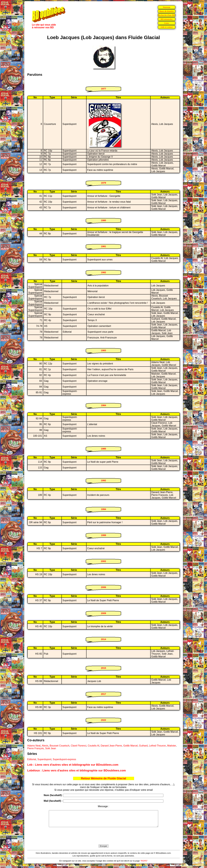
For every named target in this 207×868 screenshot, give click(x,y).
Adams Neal (34, 746)
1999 (103, 535)
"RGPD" (144, 864)
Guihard (143, 746)
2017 (103, 694)
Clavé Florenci (79, 746)
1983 (103, 350)
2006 (103, 587)
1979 (103, 183)
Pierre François (36, 748)
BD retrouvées (166, 19)
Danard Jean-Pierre (111, 746)
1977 (103, 89)
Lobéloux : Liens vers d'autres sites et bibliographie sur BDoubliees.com (77, 770)
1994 (103, 509)
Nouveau (167, 7)
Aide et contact (167, 27)
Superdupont (44, 759)
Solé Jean (51, 748)
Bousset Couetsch (59, 746)
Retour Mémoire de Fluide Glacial (103, 778)
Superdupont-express (64, 759)
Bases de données (167, 11)
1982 (103, 272)
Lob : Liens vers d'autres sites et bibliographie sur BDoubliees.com (73, 765)
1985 (103, 449)
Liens (167, 23)
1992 (103, 480)
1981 (103, 246)
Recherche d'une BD (167, 15)
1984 (103, 405)
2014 (103, 639)
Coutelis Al (94, 746)
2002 (103, 561)
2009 (103, 613)
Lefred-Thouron (157, 746)
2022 (103, 720)
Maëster (172, 746)
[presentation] (104, 839)
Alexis (45, 746)
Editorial (32, 759)
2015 (103, 668)
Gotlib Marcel (130, 746)
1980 (103, 220)
